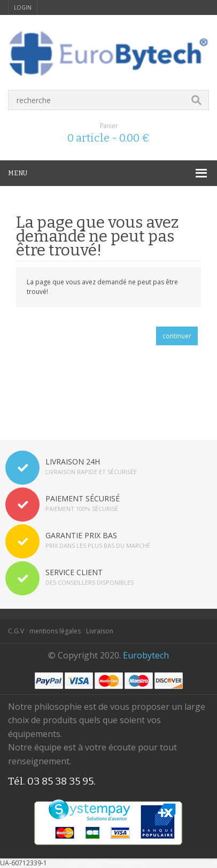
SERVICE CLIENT (74, 572)
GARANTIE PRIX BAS (81, 535)
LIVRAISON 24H (73, 462)
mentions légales (55, 631)
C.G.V (16, 631)
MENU (18, 173)
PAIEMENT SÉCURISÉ (83, 498)
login (23, 7)
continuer (177, 336)
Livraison (100, 631)
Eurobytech (146, 655)
